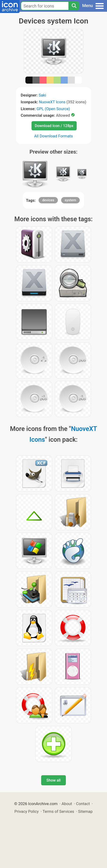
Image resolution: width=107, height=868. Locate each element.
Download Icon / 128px (54, 126)
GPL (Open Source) (53, 109)
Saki (42, 95)
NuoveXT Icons (52, 102)
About (67, 804)
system (70, 200)
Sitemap (85, 811)
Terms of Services (58, 811)
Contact (83, 804)
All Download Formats (53, 136)
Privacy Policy (26, 811)
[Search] (74, 6)
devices (48, 200)
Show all (53, 780)
